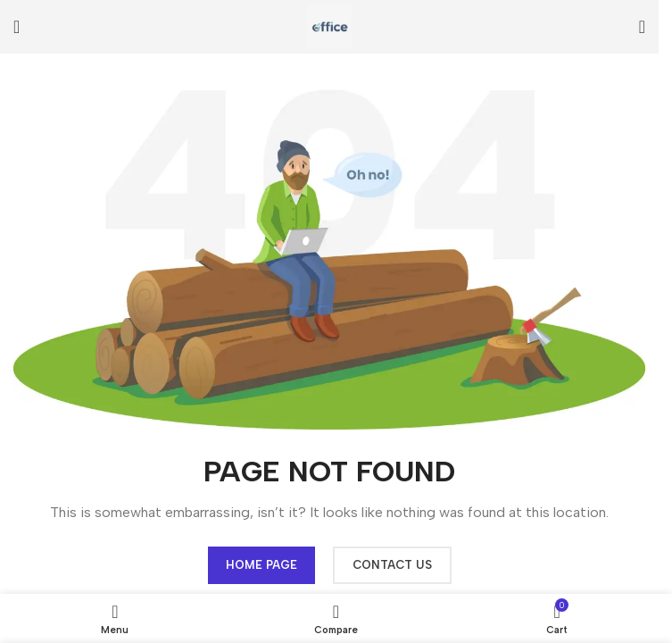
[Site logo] (329, 25)
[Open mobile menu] (17, 27)
